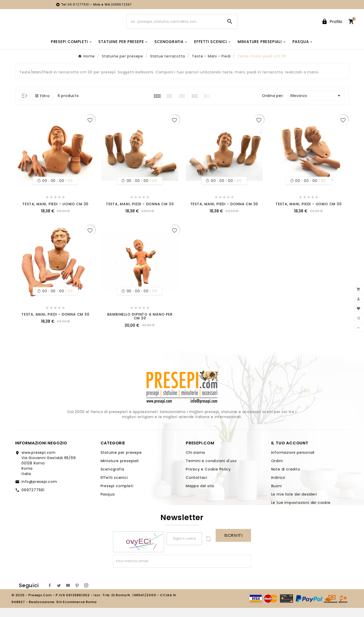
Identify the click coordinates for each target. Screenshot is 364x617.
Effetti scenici (114, 487)
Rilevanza (316, 105)
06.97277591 (79, 4)
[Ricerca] (175, 26)
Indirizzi (278, 487)
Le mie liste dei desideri (294, 503)
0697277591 (33, 499)
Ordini (277, 470)
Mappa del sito (200, 495)
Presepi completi (117, 495)
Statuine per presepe (121, 462)
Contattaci (197, 487)
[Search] (230, 26)
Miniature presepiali (120, 470)
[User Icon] (332, 26)
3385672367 (121, 4)
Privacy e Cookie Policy (208, 478)
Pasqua (108, 503)
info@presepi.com (39, 491)
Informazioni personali (293, 462)
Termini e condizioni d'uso (211, 470)
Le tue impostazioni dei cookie (301, 512)
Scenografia (112, 478)
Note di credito (286, 478)
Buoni (277, 495)
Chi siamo (196, 462)
